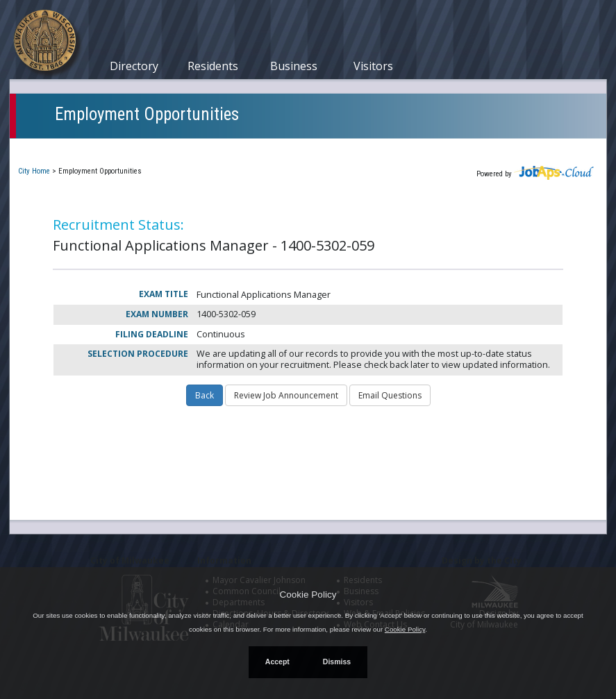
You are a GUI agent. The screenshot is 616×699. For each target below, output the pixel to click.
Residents (213, 66)
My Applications (169, 148)
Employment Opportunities (147, 114)
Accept (277, 662)
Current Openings (68, 148)
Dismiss (337, 662)
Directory (134, 66)
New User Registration (465, 148)
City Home (34, 171)
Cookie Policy (308, 595)
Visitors (373, 66)
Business (294, 66)
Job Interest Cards (349, 148)
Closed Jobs (256, 148)
